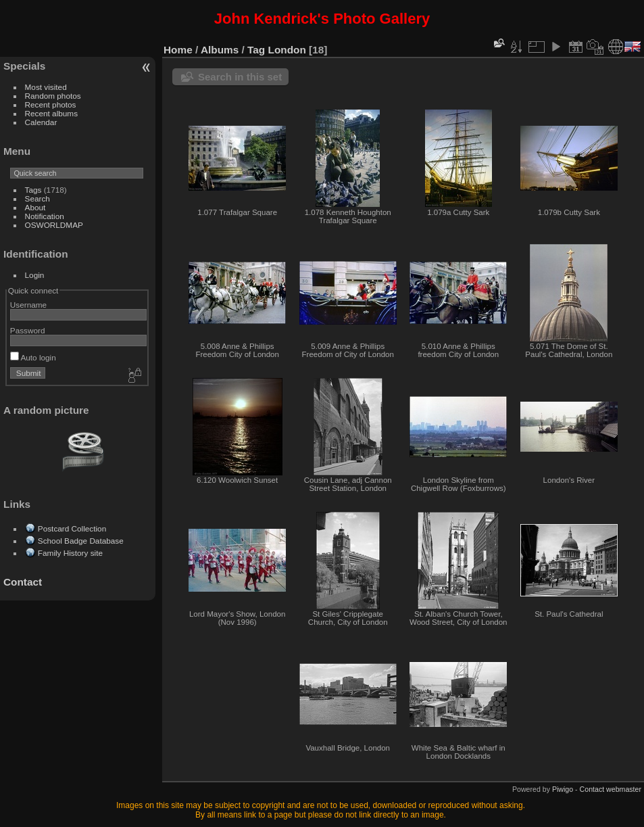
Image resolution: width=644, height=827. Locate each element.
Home (178, 50)
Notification (45, 216)
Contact (23, 582)
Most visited (46, 87)
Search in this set (240, 77)
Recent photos (51, 104)
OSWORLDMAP (54, 225)
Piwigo (563, 789)
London (287, 50)
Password (28, 330)
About (35, 207)
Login (35, 275)
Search (38, 198)
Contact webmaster (611, 789)
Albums (220, 50)
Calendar (41, 122)
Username (28, 305)
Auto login (33, 357)
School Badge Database (81, 541)
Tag (256, 50)
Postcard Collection (72, 528)
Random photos (53, 96)
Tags (33, 190)
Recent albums (51, 113)
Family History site (70, 553)
